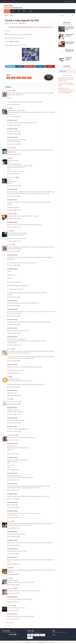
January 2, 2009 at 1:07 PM (13, 545)
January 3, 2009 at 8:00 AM (13, 574)
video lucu (30, 638)
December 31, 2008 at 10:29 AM (14, 144)
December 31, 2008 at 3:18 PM (14, 265)
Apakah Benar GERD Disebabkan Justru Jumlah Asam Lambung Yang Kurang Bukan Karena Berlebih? (66, 91)
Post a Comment (9, 623)
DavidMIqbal (10, 148)
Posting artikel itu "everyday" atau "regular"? (69, 59)
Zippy (8, 578)
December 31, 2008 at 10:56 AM (14, 154)
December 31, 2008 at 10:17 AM (14, 125)
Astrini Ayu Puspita (11, 177)
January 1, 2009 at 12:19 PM (13, 490)
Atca (8, 108)
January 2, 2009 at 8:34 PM (13, 554)
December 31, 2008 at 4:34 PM (14, 297)
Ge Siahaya (10, 91)
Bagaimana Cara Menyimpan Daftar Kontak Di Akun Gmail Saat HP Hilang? (66, 79)
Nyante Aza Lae (11, 588)
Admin (9, 399)
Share (20, 66)
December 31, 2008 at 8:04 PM (14, 361)
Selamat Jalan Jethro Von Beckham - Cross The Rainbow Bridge (67, 84)
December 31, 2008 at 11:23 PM (14, 414)
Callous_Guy (10, 606)
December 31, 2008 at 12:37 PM (14, 210)
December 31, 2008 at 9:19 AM (14, 105)
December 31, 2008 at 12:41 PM (14, 219)
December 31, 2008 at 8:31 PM (14, 373)
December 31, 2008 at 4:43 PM (14, 306)
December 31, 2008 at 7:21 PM (14, 345)
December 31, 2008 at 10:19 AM (14, 134)
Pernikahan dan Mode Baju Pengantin (69, 35)
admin (8, 75)
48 (22, 23)
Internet (31, 11)
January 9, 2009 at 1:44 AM (13, 610)
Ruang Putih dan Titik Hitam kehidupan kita (69, 50)
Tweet (10, 66)
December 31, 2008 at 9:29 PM (14, 395)
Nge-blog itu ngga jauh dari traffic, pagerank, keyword (70, 28)
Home (7, 11)
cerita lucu (37, 635)
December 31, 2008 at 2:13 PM (14, 241)
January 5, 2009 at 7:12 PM (13, 602)
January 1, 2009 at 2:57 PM (13, 499)
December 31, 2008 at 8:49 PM (14, 387)
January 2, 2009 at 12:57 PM (13, 537)
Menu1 (13, 11)
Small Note (8, 5)
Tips (19, 11)
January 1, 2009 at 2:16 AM (13, 440)
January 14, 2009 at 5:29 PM (13, 619)
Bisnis (25, 11)
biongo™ (9, 521)
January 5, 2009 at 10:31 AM (13, 593)
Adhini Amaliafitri (11, 435)
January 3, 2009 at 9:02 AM (13, 585)
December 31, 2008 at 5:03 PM (14, 325)
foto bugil (43, 635)
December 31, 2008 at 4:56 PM (14, 316)
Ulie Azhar (10, 349)
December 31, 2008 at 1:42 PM (14, 227)
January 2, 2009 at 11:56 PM (13, 564)
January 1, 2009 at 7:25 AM (13, 454)
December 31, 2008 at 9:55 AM (14, 117)
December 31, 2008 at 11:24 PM (14, 423)
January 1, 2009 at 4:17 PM (13, 507)
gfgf (8, 377)
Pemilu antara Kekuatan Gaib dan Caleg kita (70, 43)
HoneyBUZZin (10, 214)
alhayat (9, 231)
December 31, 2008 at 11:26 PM (14, 431)
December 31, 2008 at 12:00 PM (14, 196)
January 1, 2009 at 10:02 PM (13, 518)
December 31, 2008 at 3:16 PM (14, 251)
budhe (9, 568)
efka (8, 158)
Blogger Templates (42, 642)
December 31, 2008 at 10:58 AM (14, 174)
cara (32, 635)
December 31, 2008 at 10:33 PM (14, 404)
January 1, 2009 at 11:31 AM (13, 480)
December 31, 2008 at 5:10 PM (14, 333)
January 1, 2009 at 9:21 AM (13, 470)
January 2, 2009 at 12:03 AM (13, 528)
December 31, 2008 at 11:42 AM (14, 186)
